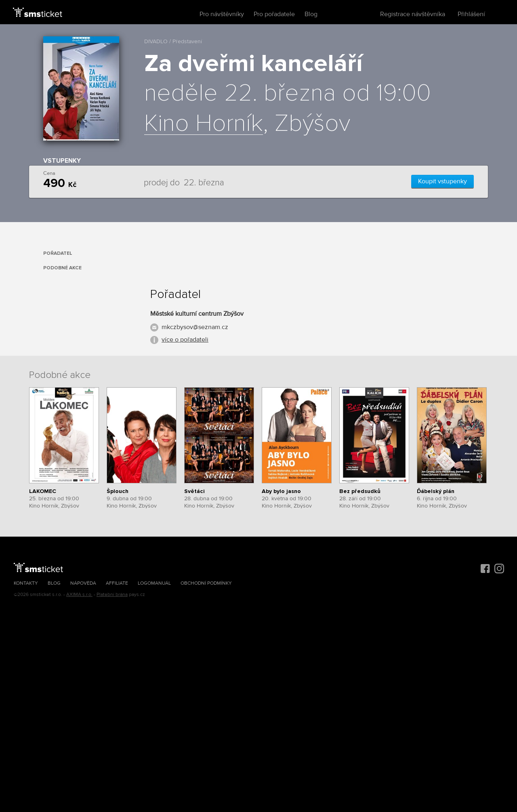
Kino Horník (204, 124)
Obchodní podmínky (206, 583)
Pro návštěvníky (222, 14)
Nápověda (83, 583)
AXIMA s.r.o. (79, 595)
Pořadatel (58, 253)
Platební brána (112, 595)
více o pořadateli (185, 340)
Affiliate (117, 583)
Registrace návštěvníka (413, 14)
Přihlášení (471, 14)
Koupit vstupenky (442, 181)
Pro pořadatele (274, 14)
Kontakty (26, 583)
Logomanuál (154, 583)
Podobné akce (62, 268)
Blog (311, 14)
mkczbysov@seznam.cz (195, 327)
